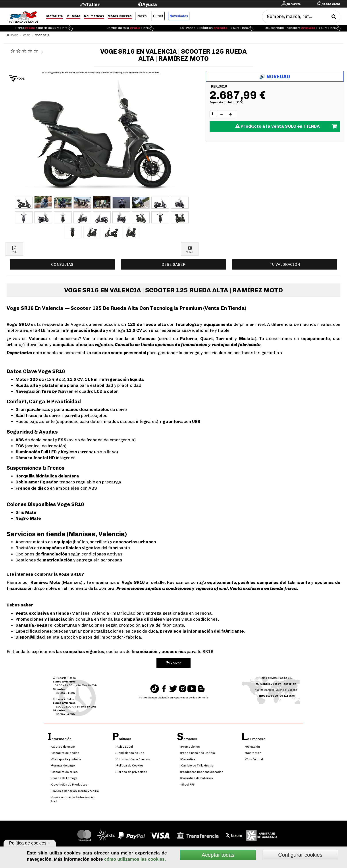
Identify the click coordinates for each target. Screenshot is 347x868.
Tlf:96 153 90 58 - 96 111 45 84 (276, 696)
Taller (93, 4)
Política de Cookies (130, 765)
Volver (174, 663)
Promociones (190, 747)
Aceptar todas (218, 855)
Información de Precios (133, 759)
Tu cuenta (294, 4)
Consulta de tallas (64, 772)
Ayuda (150, 4)
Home (12, 35)
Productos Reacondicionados (202, 772)
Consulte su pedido (65, 753)
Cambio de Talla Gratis (197, 765)
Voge (26, 35)
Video (190, 250)
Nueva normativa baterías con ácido (73, 799)
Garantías (188, 759)
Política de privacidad (131, 772)
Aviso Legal (124, 747)
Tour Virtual (254, 759)
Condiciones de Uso (130, 753)
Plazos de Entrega (64, 778)
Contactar (253, 753)
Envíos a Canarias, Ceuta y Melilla (75, 791)
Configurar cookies (300, 855)
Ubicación (252, 747)
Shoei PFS (187, 785)
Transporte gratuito (66, 759)
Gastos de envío (63, 747)
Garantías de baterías (197, 778)
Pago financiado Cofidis (198, 753)
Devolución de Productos (69, 785)
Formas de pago (63, 765)
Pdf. (14, 250)
